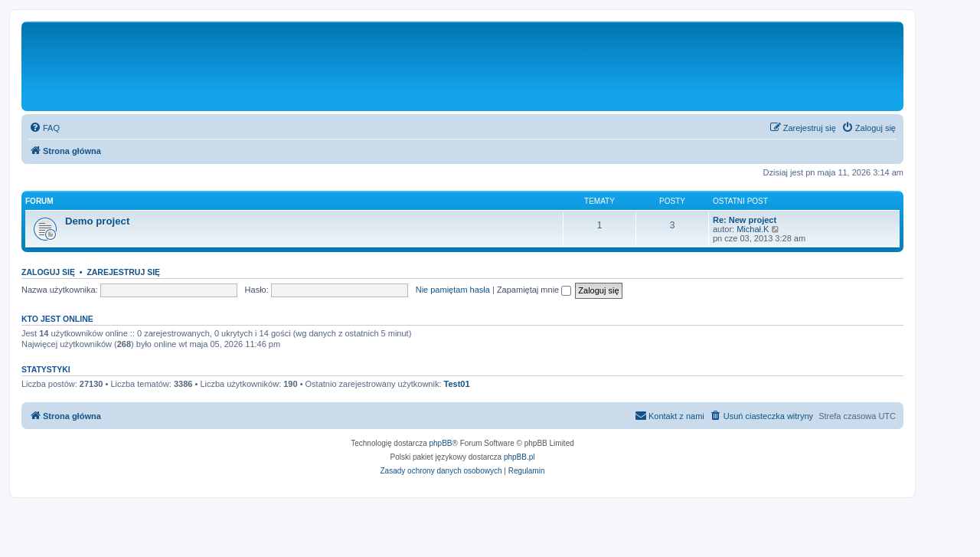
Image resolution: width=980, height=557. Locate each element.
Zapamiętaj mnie (534, 290)
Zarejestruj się (123, 272)
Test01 (457, 384)
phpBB (441, 443)
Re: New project (745, 220)
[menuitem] (44, 128)
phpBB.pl (519, 457)
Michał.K (753, 229)
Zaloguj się (48, 272)
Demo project (97, 221)
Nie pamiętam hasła (453, 290)
